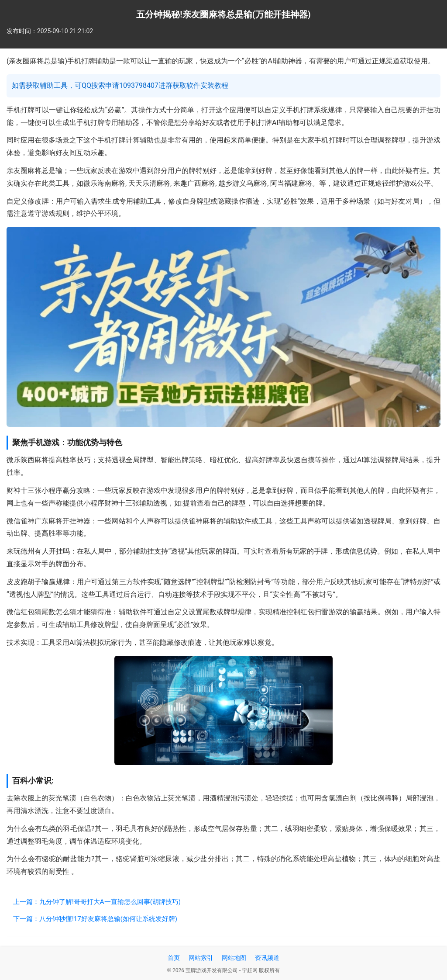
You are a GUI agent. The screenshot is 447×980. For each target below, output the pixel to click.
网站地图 (234, 958)
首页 (174, 958)
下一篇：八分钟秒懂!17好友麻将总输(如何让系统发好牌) (95, 919)
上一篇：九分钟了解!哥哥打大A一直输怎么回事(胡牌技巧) (97, 902)
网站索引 (201, 958)
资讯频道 (267, 958)
